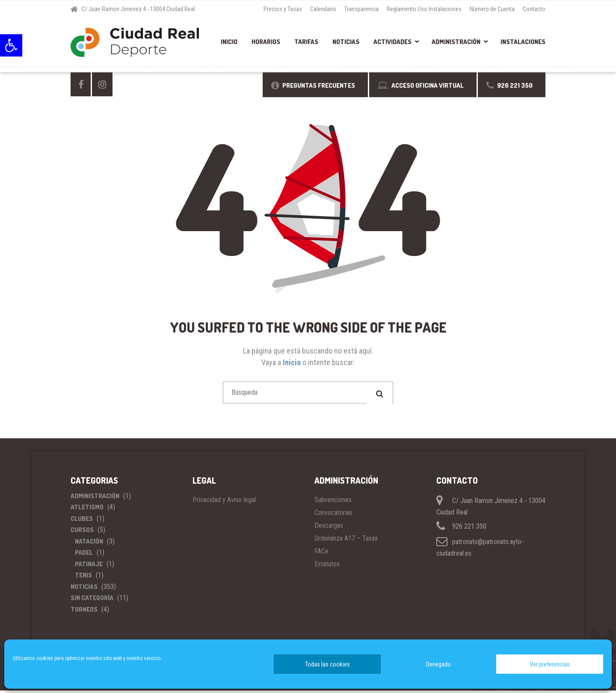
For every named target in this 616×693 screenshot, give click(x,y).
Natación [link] (89, 544)
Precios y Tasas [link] (283, 9)
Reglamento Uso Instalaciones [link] (424, 9)
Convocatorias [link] (333, 515)
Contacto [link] (534, 9)
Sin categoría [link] (92, 600)
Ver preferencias (550, 664)
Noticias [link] (346, 42)
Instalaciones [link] (523, 42)
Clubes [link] (82, 521)
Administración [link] (456, 42)
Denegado (438, 664)
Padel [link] (84, 555)
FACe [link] (321, 554)
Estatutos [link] (327, 567)
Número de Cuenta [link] (492, 9)
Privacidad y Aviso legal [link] (224, 502)
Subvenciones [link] (333, 502)
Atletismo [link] (87, 510)
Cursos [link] (82, 532)
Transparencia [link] (361, 9)
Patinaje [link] (89, 567)
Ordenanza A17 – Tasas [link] (346, 541)
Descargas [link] (329, 528)
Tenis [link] (83, 578)
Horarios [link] (266, 42)
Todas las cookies (327, 664)
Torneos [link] (84, 612)
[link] (11, 45)
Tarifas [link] (306, 42)
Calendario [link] (323, 9)
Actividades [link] (392, 42)
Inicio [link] (229, 42)
